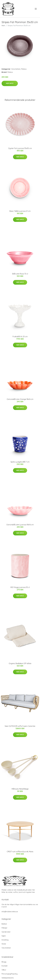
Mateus (24, 69)
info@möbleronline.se (10, 912)
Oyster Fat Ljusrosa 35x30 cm (20, 148)
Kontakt (5, 966)
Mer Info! (10, 83)
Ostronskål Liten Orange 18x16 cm (20, 399)
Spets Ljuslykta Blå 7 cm (20, 462)
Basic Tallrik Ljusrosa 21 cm (20, 211)
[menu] (36, 9)
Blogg (4, 962)
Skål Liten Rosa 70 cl (20, 274)
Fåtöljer (4, 928)
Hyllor (4, 936)
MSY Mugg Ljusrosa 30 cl (20, 587)
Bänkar (4, 924)
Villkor (4, 970)
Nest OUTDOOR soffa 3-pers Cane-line (20, 726)
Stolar (4, 944)
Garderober (6, 932)
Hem (3, 26)
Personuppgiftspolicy (10, 974)
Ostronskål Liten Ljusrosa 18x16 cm (20, 525)
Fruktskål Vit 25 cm (20, 337)
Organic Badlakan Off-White (20, 663)
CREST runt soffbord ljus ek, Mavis (20, 852)
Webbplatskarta (8, 978)
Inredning (5, 940)
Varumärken (16, 69)
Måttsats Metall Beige (20, 789)
